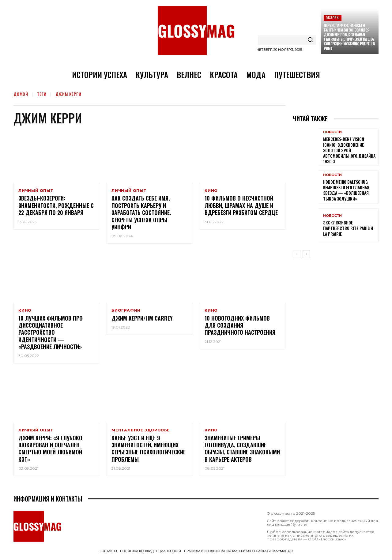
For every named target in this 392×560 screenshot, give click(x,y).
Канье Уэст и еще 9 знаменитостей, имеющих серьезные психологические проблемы (149, 451)
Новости (332, 132)
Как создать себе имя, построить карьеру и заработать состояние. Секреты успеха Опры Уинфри (141, 213)
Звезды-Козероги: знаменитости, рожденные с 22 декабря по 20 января (56, 206)
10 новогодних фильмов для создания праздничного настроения (240, 327)
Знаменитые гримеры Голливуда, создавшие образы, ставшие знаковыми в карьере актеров (242, 451)
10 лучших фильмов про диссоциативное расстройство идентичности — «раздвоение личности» (51, 334)
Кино (211, 191)
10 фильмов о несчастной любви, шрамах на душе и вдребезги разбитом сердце (241, 206)
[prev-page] (297, 254)
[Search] (310, 40)
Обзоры (332, 18)
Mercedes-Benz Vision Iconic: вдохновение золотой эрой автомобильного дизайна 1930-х (349, 150)
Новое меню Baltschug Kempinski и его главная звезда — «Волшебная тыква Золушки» (346, 190)
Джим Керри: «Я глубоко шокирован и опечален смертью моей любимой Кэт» (50, 451)
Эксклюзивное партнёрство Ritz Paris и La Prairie (348, 228)
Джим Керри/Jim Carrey (142, 320)
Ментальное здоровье (141, 432)
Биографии (126, 311)
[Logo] (196, 31)
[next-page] (306, 254)
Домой (21, 94)
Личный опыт (36, 191)
